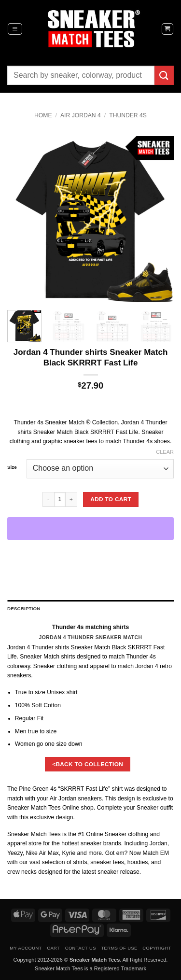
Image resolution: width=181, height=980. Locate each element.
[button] (15, 29)
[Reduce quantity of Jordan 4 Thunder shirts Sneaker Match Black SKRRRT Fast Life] (48, 499)
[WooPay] (90, 529)
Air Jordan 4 (81, 115)
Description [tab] (24, 609)
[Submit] (164, 75)
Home (43, 115)
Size (12, 467)
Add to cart (111, 499)
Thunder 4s (128, 115)
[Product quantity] (60, 499)
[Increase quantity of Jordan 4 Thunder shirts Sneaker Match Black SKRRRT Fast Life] (71, 499)
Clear (165, 452)
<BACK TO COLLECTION (88, 764)
